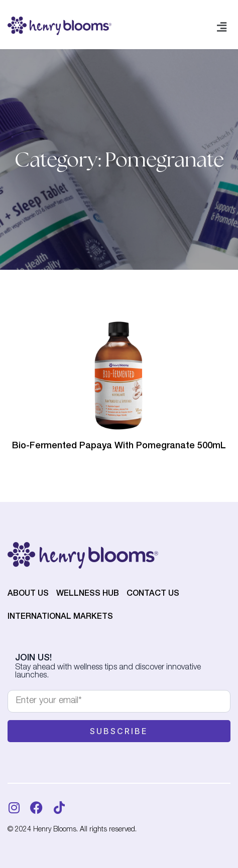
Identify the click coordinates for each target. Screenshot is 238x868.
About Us (28, 594)
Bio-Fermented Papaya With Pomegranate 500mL (119, 446)
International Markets (60, 617)
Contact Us (153, 594)
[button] (222, 28)
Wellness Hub (88, 594)
